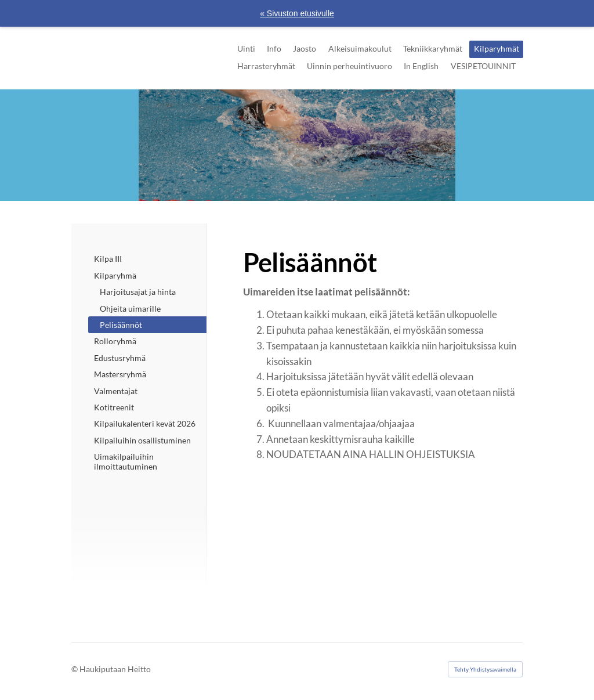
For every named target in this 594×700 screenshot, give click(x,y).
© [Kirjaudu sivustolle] (75, 669)
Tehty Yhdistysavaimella (485, 669)
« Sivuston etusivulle (297, 13)
